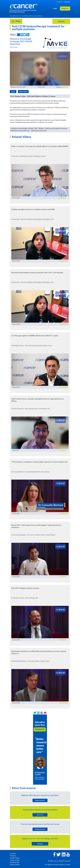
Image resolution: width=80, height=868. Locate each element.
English (59, 2)
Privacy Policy (15, 865)
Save (13, 92)
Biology (41, 128)
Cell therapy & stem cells (39, 131)
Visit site (40, 815)
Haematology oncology (26, 128)
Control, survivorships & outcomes (56, 128)
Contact (13, 853)
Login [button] (55, 8)
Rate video (23, 92)
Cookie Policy (15, 858)
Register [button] (65, 8)
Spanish (67, 2)
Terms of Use (15, 860)
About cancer (40, 829)
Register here (40, 800)
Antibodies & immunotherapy (20, 131)
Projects (13, 856)
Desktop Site (15, 862)
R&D (36, 128)
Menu (16, 21)
